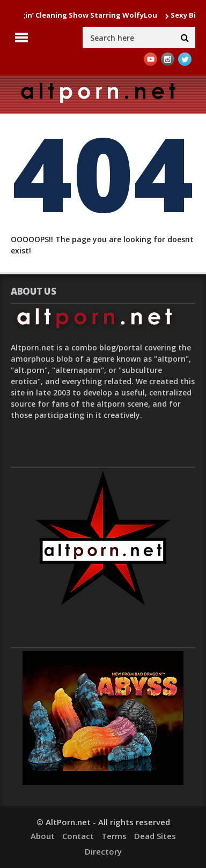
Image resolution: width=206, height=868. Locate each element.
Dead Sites (155, 836)
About (43, 836)
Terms (114, 836)
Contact (78, 836)
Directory (103, 851)
